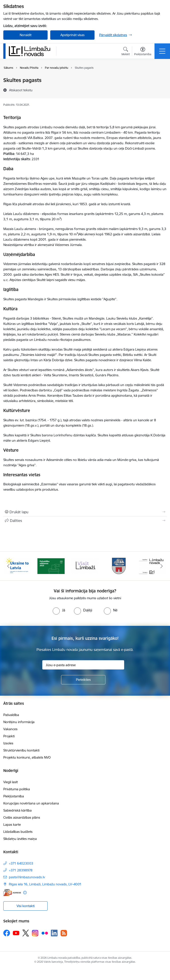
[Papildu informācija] (25, 893)
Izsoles (8, 743)
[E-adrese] (12, 893)
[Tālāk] (161, 566)
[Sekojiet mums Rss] (64, 933)
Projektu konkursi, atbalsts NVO (27, 757)
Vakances (10, 729)
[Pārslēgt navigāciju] (162, 51)
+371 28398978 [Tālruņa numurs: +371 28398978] (21, 870)
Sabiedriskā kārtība (17, 810)
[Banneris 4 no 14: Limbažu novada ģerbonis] (119, 566)
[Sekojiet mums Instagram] (35, 933)
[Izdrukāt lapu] (85, 512)
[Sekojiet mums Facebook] (7, 933)
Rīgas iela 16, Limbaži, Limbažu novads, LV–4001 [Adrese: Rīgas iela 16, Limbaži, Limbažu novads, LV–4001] (45, 884)
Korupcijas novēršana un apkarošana (31, 803)
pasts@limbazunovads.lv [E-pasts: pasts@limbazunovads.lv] (27, 877)
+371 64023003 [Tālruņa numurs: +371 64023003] (21, 863)
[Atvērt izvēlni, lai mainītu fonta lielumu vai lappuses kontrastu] (143, 52)
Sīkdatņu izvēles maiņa (20, 839)
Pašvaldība (11, 715)
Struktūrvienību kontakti (21, 750)
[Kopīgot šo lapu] (85, 521)
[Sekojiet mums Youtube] (16, 933)
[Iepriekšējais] (9, 566)
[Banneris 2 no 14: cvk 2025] (51, 566)
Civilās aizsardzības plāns (22, 817)
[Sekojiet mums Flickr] (45, 933)
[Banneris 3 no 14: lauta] (85, 566)
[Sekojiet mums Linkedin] (54, 933)
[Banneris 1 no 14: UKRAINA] (17, 566)
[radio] (59, 610)
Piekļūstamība (14, 796)
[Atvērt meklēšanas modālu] (126, 52)
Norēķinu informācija (19, 722)
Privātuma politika (17, 789)
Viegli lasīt (11, 782)
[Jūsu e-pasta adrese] (83, 665)
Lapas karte (12, 825)
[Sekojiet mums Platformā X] (26, 933)
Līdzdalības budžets (18, 832)
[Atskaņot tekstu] (21, 90)
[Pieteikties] (83, 680)
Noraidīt (26, 35)
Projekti (9, 736)
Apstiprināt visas (72, 35)
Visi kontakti (26, 906)
